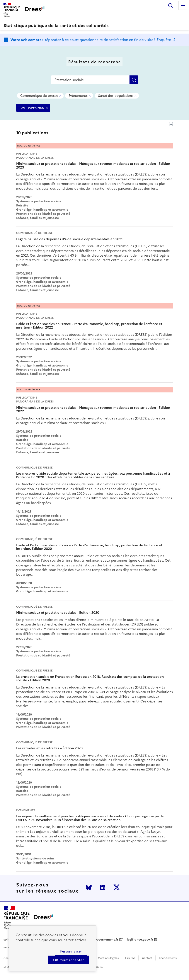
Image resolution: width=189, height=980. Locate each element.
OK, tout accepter (68, 960)
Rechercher (170, 5)
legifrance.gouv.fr (140, 940)
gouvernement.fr (106, 940)
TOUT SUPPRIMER (31, 108)
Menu (183, 5)
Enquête (164, 40)
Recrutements (168, 958)
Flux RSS (130, 958)
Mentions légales (108, 958)
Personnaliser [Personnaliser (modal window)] (71, 951)
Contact (147, 958)
